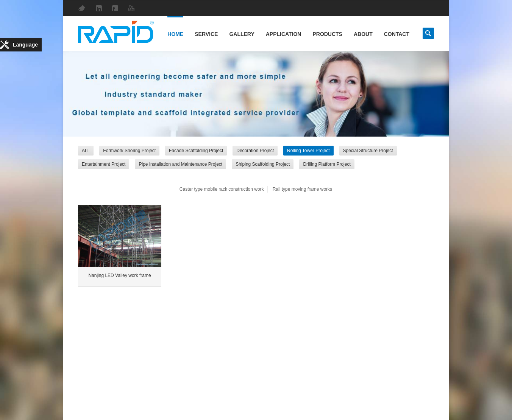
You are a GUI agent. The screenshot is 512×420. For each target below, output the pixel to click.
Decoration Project (255, 151)
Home (175, 34)
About (363, 34)
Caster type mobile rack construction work (222, 189)
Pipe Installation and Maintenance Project (180, 164)
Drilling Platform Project (327, 164)
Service (206, 34)
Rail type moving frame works (302, 189)
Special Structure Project (368, 151)
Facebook (117, 8)
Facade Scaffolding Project (196, 151)
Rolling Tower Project (308, 151)
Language (25, 45)
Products (327, 34)
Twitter (84, 8)
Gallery (242, 34)
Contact (397, 34)
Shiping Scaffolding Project (263, 164)
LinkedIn (101, 8)
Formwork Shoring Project (129, 151)
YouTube (133, 8)
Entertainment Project (104, 164)
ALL (86, 151)
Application (284, 34)
